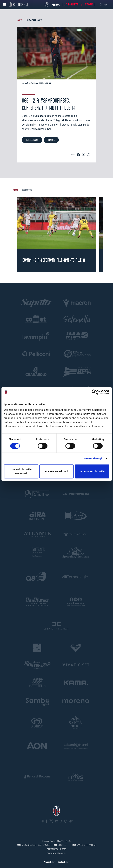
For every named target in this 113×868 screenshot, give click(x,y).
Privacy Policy (49, 862)
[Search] (101, 5)
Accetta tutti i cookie (92, 471)
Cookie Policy (64, 862)
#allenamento (32, 140)
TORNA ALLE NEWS (34, 20)
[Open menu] (4, 5)
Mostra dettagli (93, 458)
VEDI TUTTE (27, 190)
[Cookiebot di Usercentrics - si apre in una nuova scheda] (94, 392)
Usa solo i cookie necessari (21, 471)
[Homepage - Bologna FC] (18, 5)
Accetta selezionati (56, 471)
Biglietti (74, 5)
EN (106, 5)
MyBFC (56, 5)
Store (89, 5)
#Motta (51, 140)
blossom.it (61, 853)
